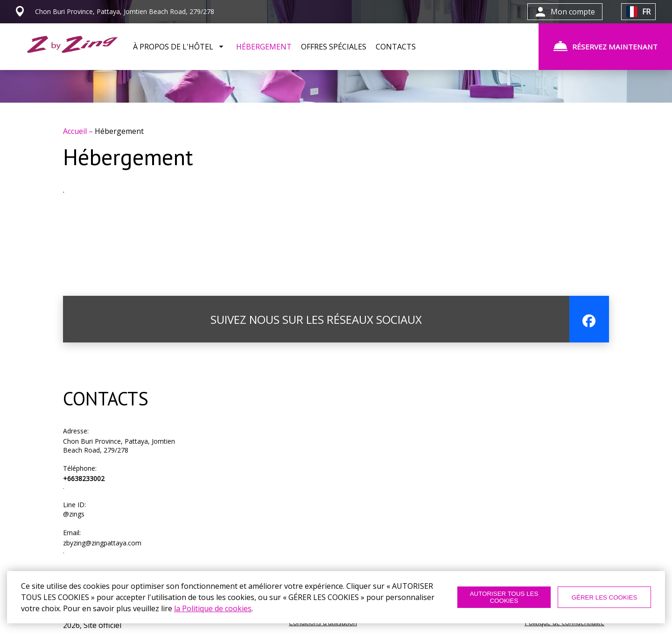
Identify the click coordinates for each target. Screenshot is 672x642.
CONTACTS (396, 47)
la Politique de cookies (213, 608)
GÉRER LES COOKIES (605, 597)
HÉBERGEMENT (264, 47)
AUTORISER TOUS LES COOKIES (504, 597)
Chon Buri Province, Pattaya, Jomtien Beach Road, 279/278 (119, 446)
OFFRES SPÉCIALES (334, 47)
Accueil (76, 131)
